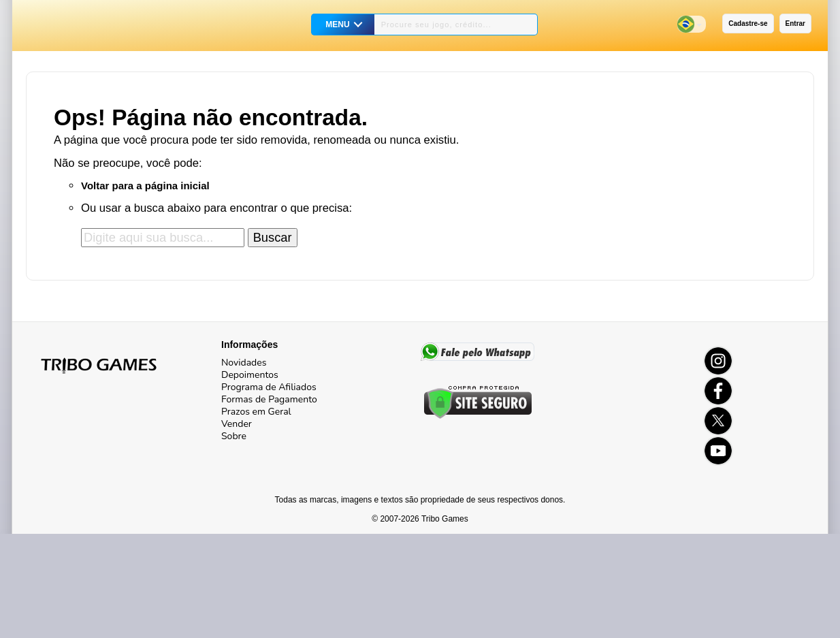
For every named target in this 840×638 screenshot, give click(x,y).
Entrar (795, 23)
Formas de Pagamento (269, 399)
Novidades (244, 363)
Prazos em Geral (256, 412)
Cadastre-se (748, 23)
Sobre (234, 436)
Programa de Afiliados (269, 387)
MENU (337, 25)
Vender (237, 424)
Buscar (273, 237)
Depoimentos (250, 375)
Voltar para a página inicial (145, 186)
